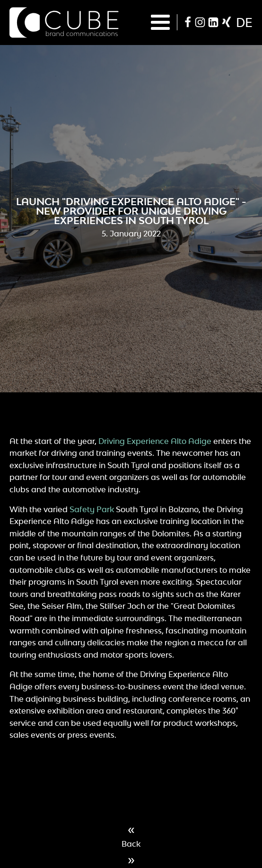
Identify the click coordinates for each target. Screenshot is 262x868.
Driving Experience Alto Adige (155, 441)
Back (131, 844)
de (244, 22)
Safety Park (92, 509)
